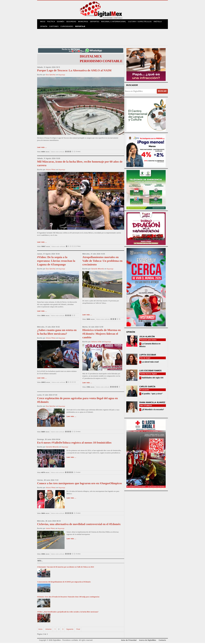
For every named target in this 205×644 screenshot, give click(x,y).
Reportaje (81, 27)
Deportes (97, 22)
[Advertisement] (102, 38)
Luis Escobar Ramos (150, 372)
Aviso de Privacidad (129, 641)
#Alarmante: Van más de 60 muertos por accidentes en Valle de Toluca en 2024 (66, 568)
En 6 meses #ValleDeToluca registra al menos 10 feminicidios (74, 444)
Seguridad (72, 22)
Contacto (162, 641)
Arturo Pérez (51, 171)
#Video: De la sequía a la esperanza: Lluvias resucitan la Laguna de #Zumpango (56, 262)
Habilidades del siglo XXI (152, 379)
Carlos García (147, 388)
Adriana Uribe (96, 343)
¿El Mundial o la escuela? (153, 411)
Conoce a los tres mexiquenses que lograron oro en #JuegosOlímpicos (79, 484)
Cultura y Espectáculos (142, 22)
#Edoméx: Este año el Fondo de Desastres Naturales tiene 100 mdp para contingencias (68, 598)
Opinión (44, 27)
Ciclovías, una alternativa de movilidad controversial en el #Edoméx (79, 525)
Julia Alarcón (147, 338)
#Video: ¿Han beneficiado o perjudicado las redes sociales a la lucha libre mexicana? (68, 613)
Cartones (54, 27)
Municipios (85, 22)
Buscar (162, 92)
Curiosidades (68, 27)
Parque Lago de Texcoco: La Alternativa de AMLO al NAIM (74, 71)
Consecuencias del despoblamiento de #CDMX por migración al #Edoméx (64, 583)
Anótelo (160, 22)
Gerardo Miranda (98, 270)
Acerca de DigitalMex (148, 641)
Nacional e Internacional (116, 22)
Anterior (49, 630)
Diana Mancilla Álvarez (152, 404)
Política (52, 22)
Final (78, 630)
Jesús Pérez (50, 530)
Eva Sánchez (51, 76)
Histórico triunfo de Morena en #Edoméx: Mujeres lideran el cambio (102, 335)
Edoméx (62, 22)
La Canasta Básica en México (150, 346)
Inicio (43, 22)
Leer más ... (42, 148)
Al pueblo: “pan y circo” (152, 395)
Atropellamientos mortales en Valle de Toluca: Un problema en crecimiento (102, 262)
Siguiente (70, 630)
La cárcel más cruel (150, 363)
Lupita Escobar (148, 356)
